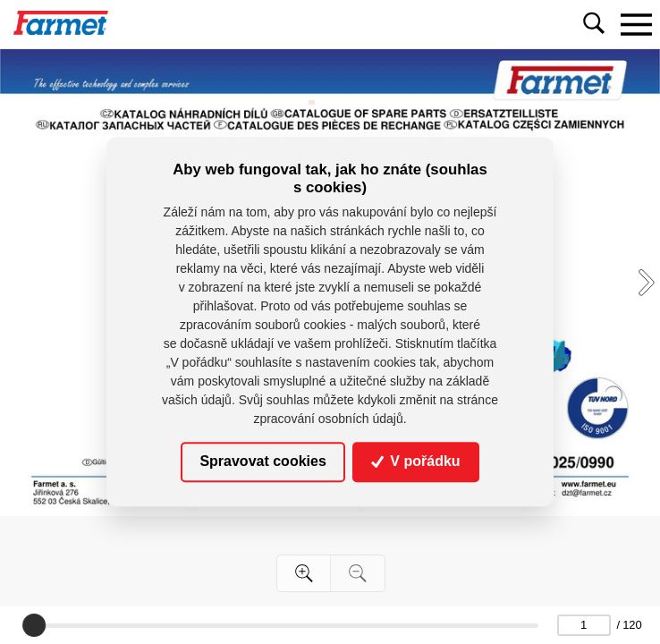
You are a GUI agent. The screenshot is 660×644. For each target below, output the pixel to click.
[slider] (34, 625)
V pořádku (416, 462)
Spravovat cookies (262, 462)
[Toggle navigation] (636, 24)
